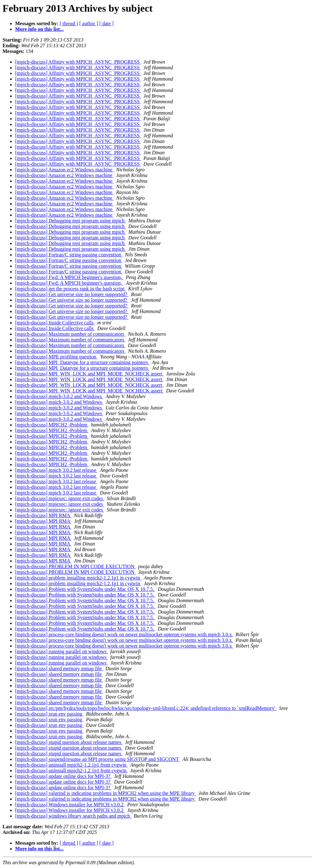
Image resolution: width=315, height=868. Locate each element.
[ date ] (106, 23)
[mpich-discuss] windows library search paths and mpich (73, 816)
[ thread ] (69, 23)
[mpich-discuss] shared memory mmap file (59, 668)
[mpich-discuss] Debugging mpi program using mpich (70, 221)
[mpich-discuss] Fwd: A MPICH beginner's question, (69, 277)
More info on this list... (39, 29)
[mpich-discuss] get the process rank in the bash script (70, 289)
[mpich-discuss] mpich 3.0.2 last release (56, 470)
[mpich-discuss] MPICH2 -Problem (52, 425)
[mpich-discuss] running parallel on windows (61, 651)
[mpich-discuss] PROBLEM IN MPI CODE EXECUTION (75, 566)
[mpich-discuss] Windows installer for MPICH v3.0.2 (70, 805)
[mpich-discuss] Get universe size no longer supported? (72, 294)
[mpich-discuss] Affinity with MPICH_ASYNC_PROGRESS (78, 62)
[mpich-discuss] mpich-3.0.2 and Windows (59, 396)
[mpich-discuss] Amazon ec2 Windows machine (64, 170)
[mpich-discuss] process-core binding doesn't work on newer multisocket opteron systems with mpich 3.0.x (124, 634)
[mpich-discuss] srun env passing (49, 714)
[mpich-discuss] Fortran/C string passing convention (69, 255)
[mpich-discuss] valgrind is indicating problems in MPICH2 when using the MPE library (105, 793)
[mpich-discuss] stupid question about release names (69, 742)
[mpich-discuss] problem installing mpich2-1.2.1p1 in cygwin (78, 578)
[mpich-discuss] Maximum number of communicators (70, 334)
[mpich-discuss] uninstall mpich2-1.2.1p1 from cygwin (71, 765)
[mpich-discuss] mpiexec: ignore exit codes (60, 498)
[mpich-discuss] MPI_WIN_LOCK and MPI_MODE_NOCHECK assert (89, 374)
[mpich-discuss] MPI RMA (43, 515)
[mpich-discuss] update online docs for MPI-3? (63, 776)
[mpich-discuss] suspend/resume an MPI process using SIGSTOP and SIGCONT (98, 759)
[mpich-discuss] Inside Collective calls (55, 323)
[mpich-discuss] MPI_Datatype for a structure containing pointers (82, 362)
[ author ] (89, 23)
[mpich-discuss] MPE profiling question (56, 357)
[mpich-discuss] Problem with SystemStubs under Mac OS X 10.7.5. (85, 589)
